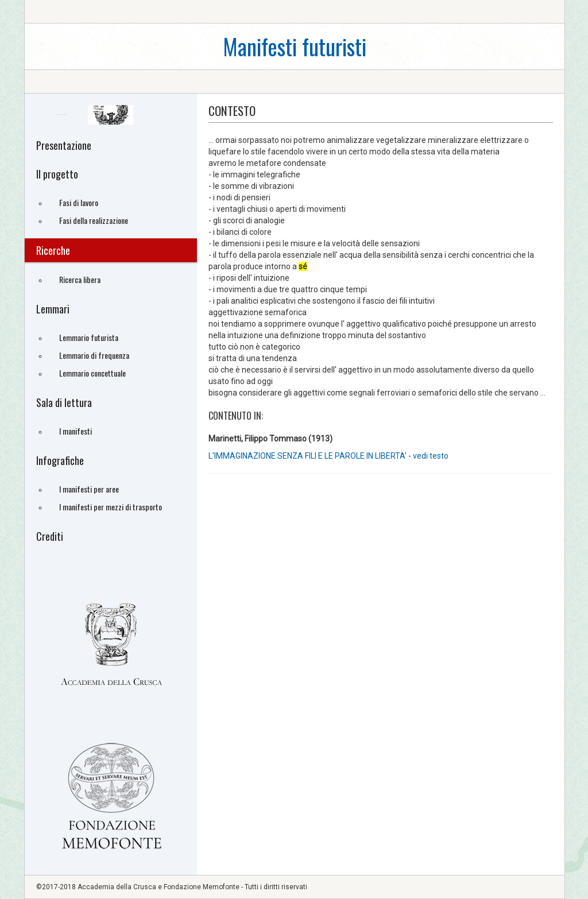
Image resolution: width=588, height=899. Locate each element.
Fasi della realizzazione (94, 220)
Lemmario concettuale (92, 373)
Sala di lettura (64, 402)
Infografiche (60, 460)
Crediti (50, 536)
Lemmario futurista (89, 337)
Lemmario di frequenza (94, 355)
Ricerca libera (80, 279)
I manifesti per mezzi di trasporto (111, 507)
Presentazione (64, 145)
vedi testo (431, 456)
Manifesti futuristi (295, 46)
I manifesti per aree (89, 489)
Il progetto (57, 174)
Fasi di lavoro (79, 202)
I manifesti (76, 431)
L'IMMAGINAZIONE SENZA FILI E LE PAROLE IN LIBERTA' (307, 456)
